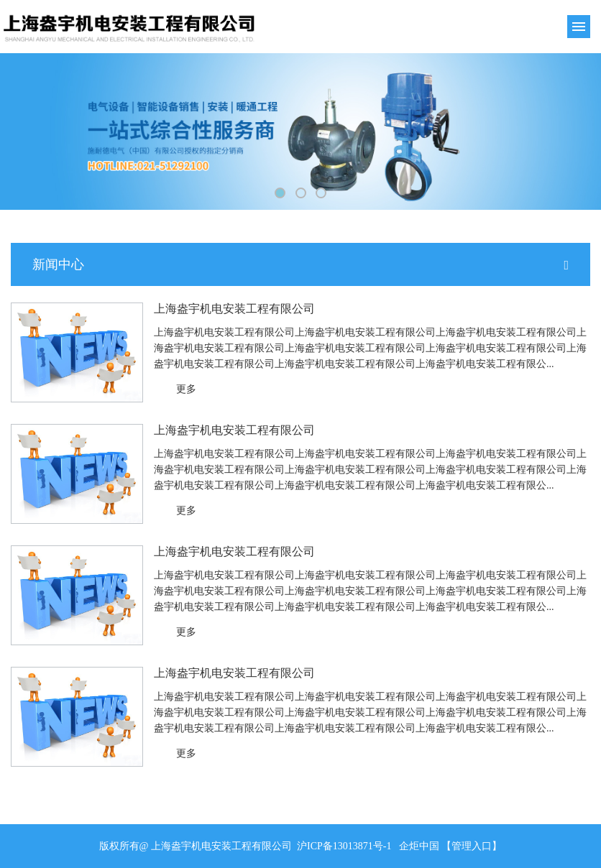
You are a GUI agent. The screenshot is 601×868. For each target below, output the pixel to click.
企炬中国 (419, 846)
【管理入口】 (472, 846)
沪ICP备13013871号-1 (344, 846)
